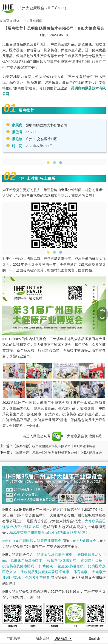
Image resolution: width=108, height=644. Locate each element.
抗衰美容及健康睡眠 (18, 566)
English (94, 638)
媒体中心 (20, 21)
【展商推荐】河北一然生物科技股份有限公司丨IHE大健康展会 (57, 453)
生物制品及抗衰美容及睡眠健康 (45, 572)
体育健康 (80, 572)
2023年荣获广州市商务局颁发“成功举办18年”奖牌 (47, 533)
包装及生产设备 (38, 578)
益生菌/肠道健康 (71, 566)
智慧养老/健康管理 (62, 560)
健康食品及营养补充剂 (55, 554)
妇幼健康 (46, 566)
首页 (6, 21)
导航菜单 (14, 638)
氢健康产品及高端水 (26, 560)
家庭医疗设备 (92, 560)
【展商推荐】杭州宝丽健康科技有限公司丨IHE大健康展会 (54, 446)
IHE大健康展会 (68, 436)
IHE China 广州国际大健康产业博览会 (32, 541)
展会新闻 (36, 21)
